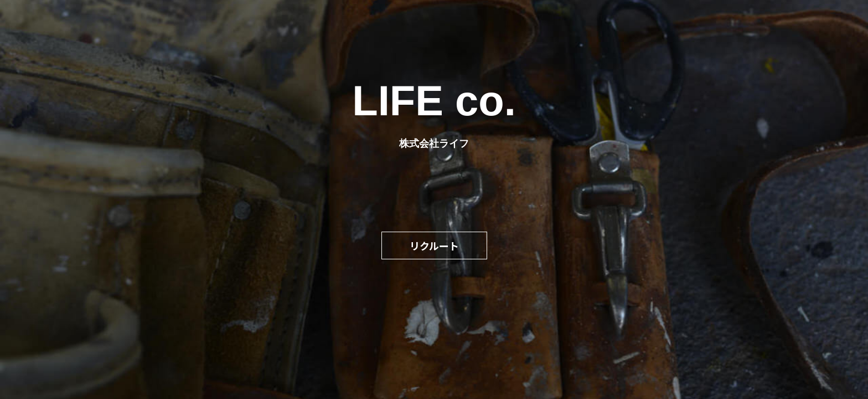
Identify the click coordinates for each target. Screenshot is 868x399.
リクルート (434, 245)
